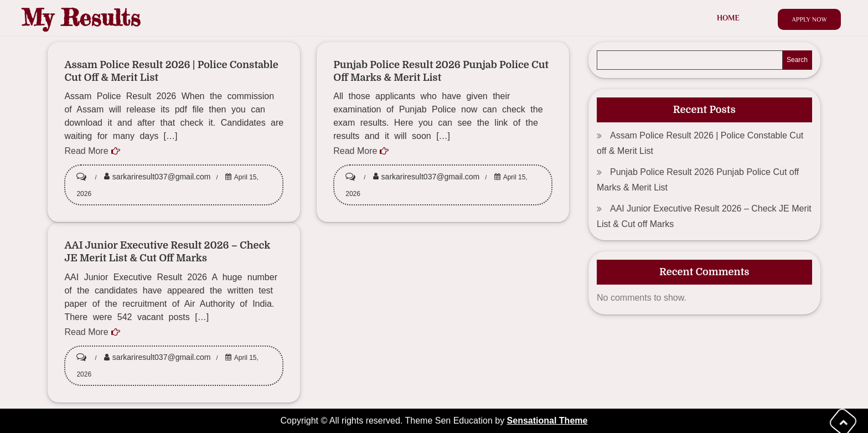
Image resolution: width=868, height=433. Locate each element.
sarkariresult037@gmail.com (162, 177)
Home (728, 18)
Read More (86, 151)
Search (797, 60)
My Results (81, 17)
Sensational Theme (547, 421)
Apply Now (809, 19)
